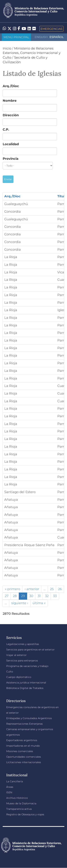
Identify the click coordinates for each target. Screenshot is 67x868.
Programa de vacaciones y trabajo (27, 666)
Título (62, 196)
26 (60, 589)
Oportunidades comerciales (24, 757)
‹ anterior (32, 589)
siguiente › (20, 603)
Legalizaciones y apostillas (23, 644)
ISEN (9, 792)
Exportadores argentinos (22, 740)
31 (39, 596)
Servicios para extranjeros (22, 661)
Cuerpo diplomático (19, 677)
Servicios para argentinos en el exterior (30, 650)
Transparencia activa (19, 809)
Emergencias (51, 29)
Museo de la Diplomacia (21, 803)
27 (7, 596)
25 (52, 589)
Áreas (10, 787)
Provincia (11, 159)
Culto (10, 672)
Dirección (11, 115)
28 (15, 596)
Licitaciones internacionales (24, 762)
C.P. (6, 130)
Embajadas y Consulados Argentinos (29, 718)
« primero (13, 589)
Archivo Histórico (17, 798)
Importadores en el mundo (23, 746)
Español (57, 37)
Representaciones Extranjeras (24, 724)
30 (31, 596)
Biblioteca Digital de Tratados (25, 688)
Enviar (8, 179)
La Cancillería (15, 781)
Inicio (7, 48)
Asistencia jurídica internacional (26, 683)
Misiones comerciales (20, 751)
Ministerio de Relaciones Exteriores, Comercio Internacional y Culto (32, 53)
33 (55, 596)
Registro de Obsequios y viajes (25, 814)
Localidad (11, 144)
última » (39, 603)
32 (47, 596)
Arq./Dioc (11, 86)
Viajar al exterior (16, 655)
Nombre (10, 101)
